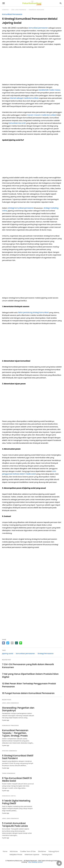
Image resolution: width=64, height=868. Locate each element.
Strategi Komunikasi (10, 751)
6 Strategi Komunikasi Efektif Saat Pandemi (17, 757)
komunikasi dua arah (17, 123)
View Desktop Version (35, 862)
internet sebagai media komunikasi (24, 98)
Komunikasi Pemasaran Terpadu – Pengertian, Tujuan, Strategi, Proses (15, 733)
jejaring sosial (8, 653)
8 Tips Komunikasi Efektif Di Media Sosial (17, 779)
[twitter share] (8, 643)
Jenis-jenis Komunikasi (19, 10)
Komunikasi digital (9, 796)
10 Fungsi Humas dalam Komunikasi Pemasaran (28, 693)
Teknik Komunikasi (9, 773)
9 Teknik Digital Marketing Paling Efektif (16, 802)
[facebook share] (4, 643)
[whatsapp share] (16, 643)
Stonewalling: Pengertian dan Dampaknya (18, 709)
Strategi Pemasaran (46, 653)
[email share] (12, 643)
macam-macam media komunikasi (41, 115)
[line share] (21, 643)
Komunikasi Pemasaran (36, 10)
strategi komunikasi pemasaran (21, 208)
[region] (32, 67)
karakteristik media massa (49, 90)
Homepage (5, 10)
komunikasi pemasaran (25, 653)
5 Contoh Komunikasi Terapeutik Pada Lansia (15, 825)
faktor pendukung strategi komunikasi (33, 312)
